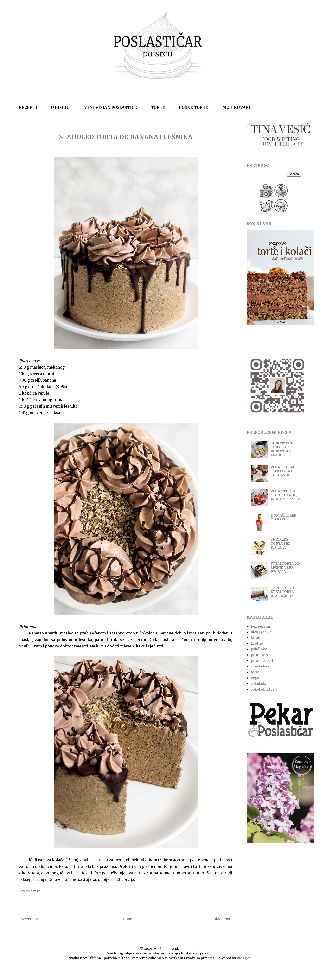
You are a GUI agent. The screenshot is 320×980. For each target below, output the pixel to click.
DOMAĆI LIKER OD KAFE (284, 517)
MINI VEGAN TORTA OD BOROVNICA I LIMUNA (282, 449)
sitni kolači (260, 666)
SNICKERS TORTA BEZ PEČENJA (280, 544)
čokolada (259, 684)
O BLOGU (60, 107)
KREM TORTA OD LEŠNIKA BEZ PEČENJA (285, 568)
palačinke (259, 649)
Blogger (244, 958)
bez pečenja (261, 626)
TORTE (158, 107)
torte (255, 672)
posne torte (261, 655)
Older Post (222, 919)
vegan (256, 678)
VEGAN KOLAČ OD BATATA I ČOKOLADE (283, 471)
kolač (255, 638)
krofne (257, 643)
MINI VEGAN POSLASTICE (110, 107)
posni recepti (262, 661)
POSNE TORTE (194, 107)
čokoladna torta (264, 689)
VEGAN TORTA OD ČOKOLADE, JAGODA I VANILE (285, 495)
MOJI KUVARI (236, 107)
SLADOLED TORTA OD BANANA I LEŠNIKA (126, 137)
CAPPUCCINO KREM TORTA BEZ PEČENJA (282, 592)
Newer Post (30, 919)
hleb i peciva (261, 632)
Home (127, 919)
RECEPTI (28, 107)
